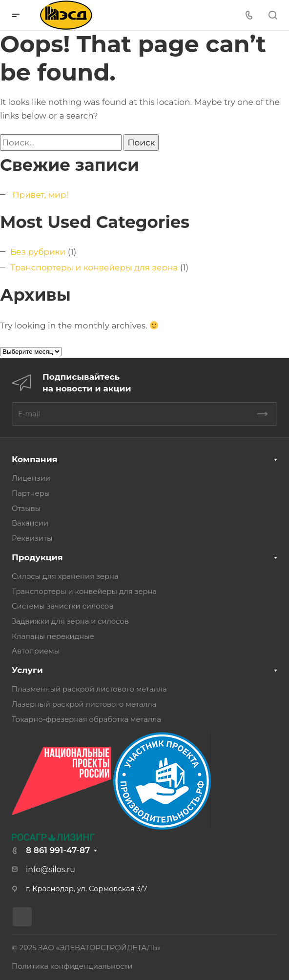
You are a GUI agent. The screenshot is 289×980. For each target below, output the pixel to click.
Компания (34, 459)
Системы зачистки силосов (62, 606)
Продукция (37, 557)
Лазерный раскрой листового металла (84, 704)
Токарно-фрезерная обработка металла (86, 719)
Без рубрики (38, 252)
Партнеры (31, 493)
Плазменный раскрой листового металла (89, 689)
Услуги (27, 670)
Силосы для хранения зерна (65, 576)
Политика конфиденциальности (72, 966)
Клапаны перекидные (53, 636)
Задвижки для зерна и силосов (70, 621)
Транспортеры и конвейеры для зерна (94, 267)
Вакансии (30, 523)
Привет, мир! (40, 195)
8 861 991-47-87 (58, 850)
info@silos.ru (51, 869)
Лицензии (31, 478)
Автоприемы (36, 651)
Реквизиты (32, 538)
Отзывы (26, 509)
